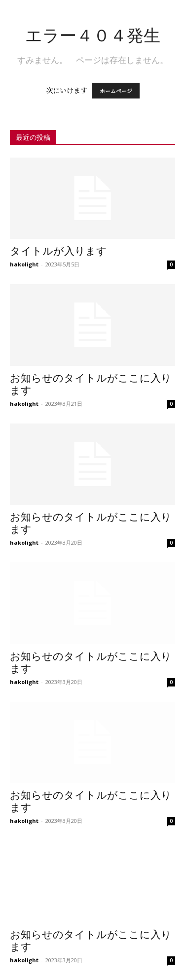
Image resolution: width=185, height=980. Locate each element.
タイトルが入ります (58, 251)
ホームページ (116, 91)
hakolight (24, 264)
